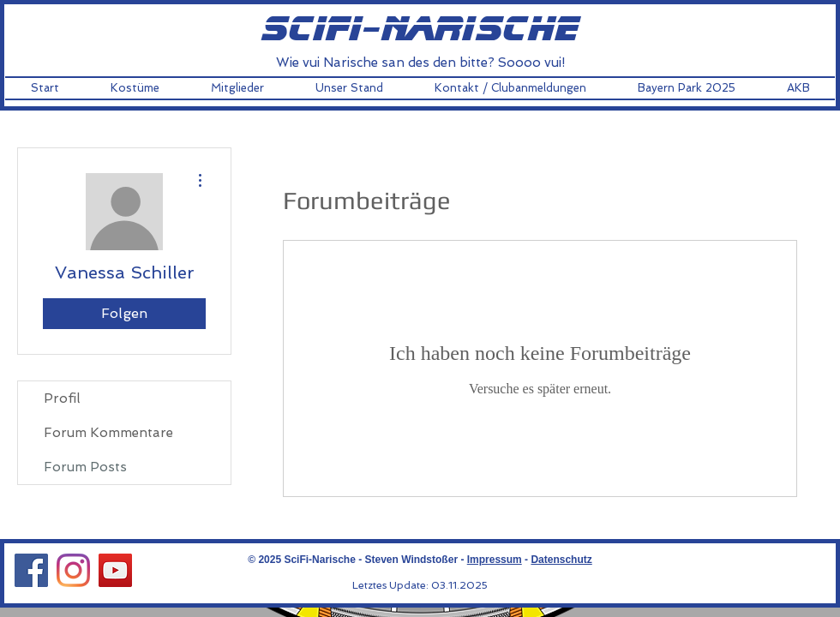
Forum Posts (85, 467)
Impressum (495, 560)
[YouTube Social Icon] (115, 570)
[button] (135, 88)
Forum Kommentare (108, 433)
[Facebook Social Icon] (31, 570)
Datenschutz (561, 560)
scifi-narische (420, 30)
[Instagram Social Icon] (73, 570)
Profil (62, 398)
